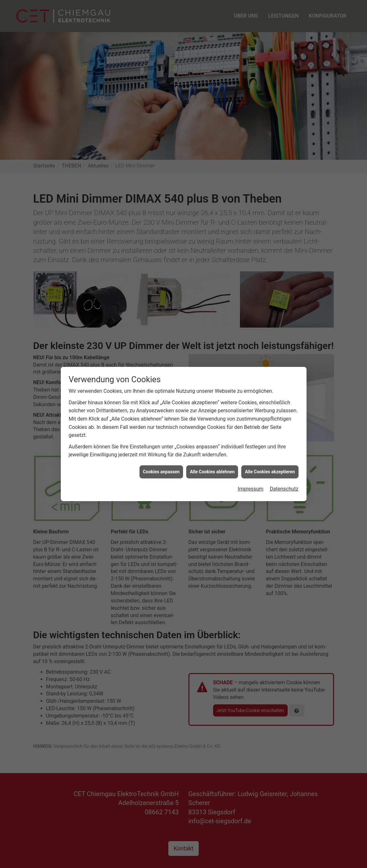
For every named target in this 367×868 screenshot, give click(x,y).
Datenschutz (284, 465)
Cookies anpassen (161, 448)
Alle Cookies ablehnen (212, 448)
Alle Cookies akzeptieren (270, 448)
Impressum (251, 465)
